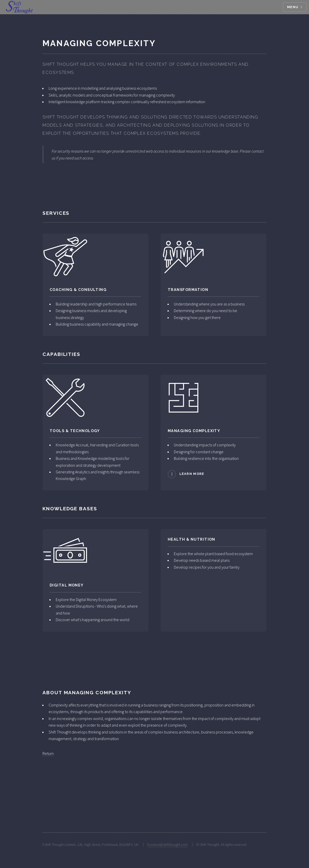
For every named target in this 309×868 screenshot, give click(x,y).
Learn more (192, 474)
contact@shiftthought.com (168, 845)
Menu (293, 7)
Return (48, 753)
